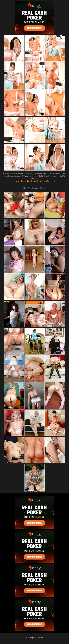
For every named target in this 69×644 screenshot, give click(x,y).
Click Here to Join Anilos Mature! (34, 181)
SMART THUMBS (39, 491)
